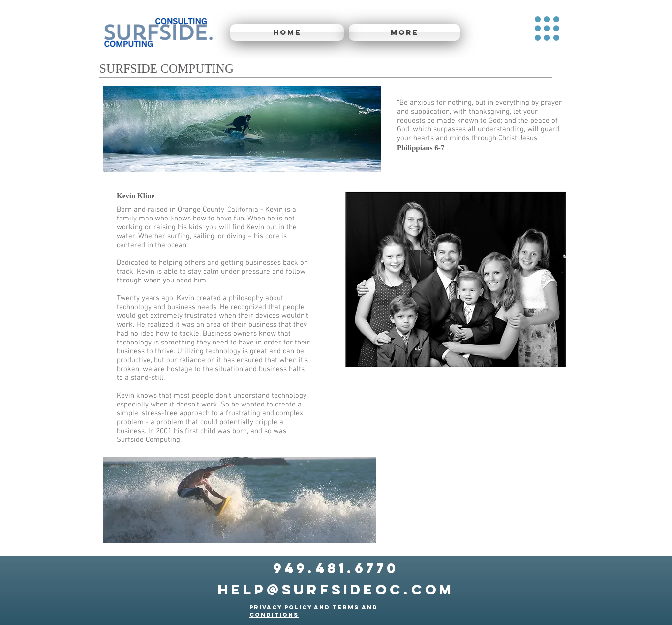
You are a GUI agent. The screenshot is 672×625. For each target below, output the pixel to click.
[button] (547, 29)
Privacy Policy (281, 607)
